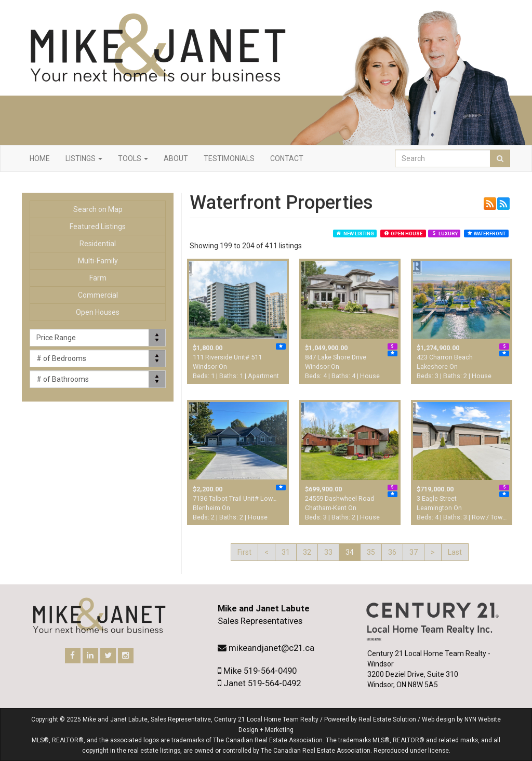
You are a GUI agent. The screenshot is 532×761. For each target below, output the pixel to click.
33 (328, 552)
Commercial (98, 295)
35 (371, 552)
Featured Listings (98, 226)
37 (414, 552)
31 (286, 552)
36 (392, 552)
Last (455, 552)
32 (307, 552)
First (244, 552)
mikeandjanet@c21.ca (271, 648)
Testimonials (229, 158)
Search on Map (98, 209)
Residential (98, 244)
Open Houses (98, 312)
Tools (133, 158)
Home (40, 158)
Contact (287, 158)
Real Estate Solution (387, 719)
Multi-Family (98, 261)
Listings (84, 158)
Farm (98, 278)
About (176, 158)
